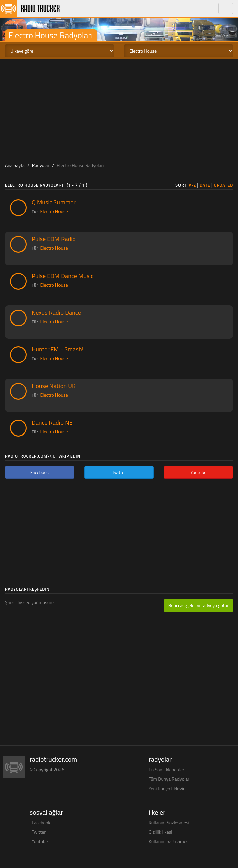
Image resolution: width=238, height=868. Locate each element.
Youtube (40, 841)
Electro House (54, 211)
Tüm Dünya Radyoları (169, 779)
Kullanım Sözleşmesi (169, 822)
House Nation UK (53, 386)
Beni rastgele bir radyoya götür (199, 605)
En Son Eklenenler (166, 770)
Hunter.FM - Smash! (57, 349)
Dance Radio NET (54, 422)
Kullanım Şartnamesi (169, 841)
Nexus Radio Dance (56, 312)
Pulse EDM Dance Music (63, 276)
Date (205, 185)
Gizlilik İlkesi (160, 832)
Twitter (39, 832)
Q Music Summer (54, 202)
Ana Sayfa (15, 165)
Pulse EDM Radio (54, 239)
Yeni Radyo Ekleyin (167, 788)
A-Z (192, 185)
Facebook (41, 822)
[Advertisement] (119, 109)
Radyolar (41, 165)
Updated (223, 185)
